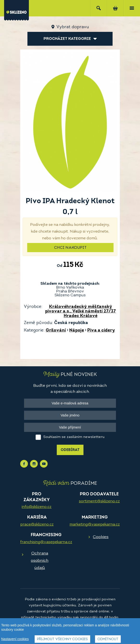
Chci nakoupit (70, 248)
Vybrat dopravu (73, 27)
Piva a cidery (101, 330)
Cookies (101, 537)
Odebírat (70, 450)
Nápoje (77, 330)
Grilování (56, 330)
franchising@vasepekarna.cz (46, 542)
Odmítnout (108, 639)
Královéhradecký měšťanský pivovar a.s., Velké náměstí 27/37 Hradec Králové (80, 311)
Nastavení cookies (15, 639)
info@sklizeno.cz (37, 507)
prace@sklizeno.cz (37, 525)
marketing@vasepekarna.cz (95, 525)
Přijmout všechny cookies (62, 639)
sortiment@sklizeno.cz (99, 501)
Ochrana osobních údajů (40, 561)
